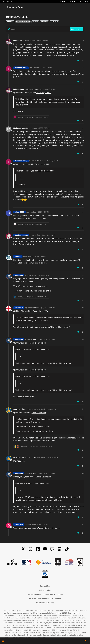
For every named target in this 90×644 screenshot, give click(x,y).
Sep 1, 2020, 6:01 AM (44, 68)
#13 (83, 457)
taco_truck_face (19, 409)
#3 (83, 89)
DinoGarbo (19, 524)
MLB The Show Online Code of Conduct (45, 599)
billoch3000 (19, 212)
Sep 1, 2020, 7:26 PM (38, 257)
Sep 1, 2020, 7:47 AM (52, 161)
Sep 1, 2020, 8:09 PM (47, 308)
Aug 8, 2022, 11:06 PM (40, 524)
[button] (3, 641)
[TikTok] (67, 549)
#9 (83, 275)
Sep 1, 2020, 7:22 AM (42, 128)
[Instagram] (30, 549)
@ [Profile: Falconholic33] (20, 164)
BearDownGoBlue (21, 235)
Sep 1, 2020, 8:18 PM (48, 457)
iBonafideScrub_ (21, 68)
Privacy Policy (45, 590)
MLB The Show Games (45, 603)
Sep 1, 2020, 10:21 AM (45, 235)
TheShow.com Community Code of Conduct (45, 594)
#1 (84, 41)
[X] (23, 549)
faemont (18, 257)
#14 (83, 473)
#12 (83, 409)
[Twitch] (52, 549)
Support (73, 2)
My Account (84, 2)
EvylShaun (19, 308)
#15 (83, 524)
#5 (83, 161)
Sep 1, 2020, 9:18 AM (41, 212)
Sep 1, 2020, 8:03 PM (40, 275)
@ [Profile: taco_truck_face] (21, 477)
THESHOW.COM (7, 2)
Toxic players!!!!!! (44, 93)
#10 (83, 308)
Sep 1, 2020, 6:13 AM (47, 89)
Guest (35, 89)
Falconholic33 (19, 41)
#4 (83, 128)
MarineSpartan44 (20, 128)
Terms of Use (45, 586)
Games (63, 2)
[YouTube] (45, 549)
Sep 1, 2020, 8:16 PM (48, 409)
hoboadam (19, 275)
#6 (83, 212)
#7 (83, 235)
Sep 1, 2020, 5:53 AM (40, 41)
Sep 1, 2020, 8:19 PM (47, 473)
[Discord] (60, 549)
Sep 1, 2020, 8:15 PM (47, 339)
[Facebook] (38, 549)
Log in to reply (77, 29)
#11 (83, 339)
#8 (83, 257)
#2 (83, 68)
